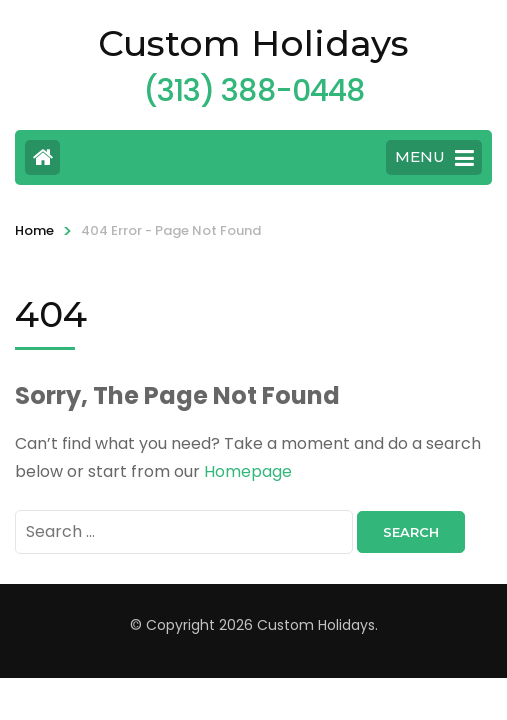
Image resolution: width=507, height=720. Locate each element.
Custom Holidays (253, 43)
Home (34, 230)
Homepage (248, 471)
